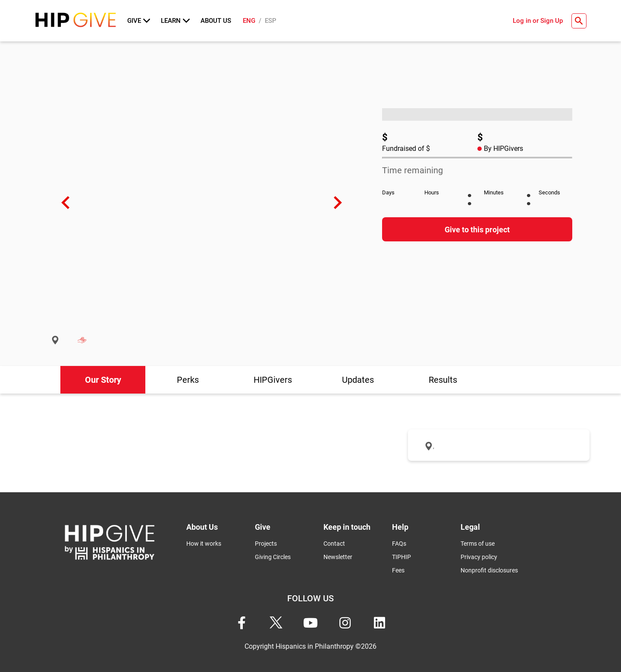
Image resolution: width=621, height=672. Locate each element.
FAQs (399, 544)
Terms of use (478, 544)
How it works (204, 544)
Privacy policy (479, 557)
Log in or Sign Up (538, 21)
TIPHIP (401, 557)
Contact (334, 544)
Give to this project (477, 230)
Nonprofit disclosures (489, 570)
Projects (266, 544)
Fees (398, 570)
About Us (216, 21)
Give (139, 21)
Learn (175, 21)
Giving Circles (273, 557)
